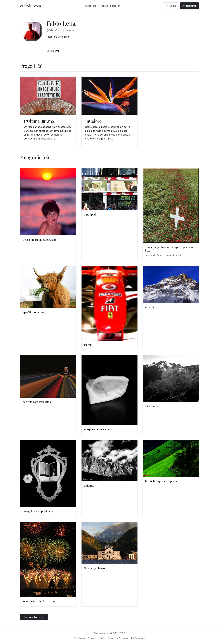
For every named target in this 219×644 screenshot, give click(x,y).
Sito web (53, 51)
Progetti (103, 6)
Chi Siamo (79, 638)
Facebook (138, 638)
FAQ (102, 638)
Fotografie (91, 6)
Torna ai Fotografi (34, 617)
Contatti (92, 638)
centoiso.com (30, 6)
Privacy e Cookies (118, 638)
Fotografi (115, 6)
